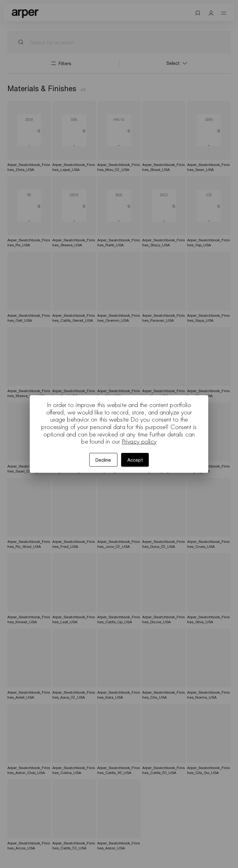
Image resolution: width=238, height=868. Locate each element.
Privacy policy (139, 441)
